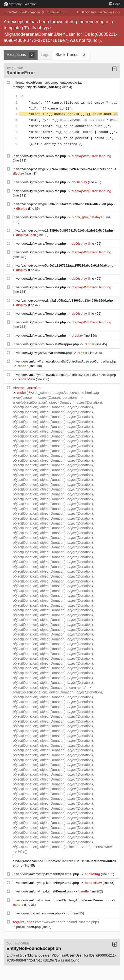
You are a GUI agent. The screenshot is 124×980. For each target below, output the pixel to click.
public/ (29, 927)
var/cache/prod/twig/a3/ (65, 204)
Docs (114, 4)
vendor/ (39, 913)
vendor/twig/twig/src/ (42, 156)
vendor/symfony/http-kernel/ (48, 874)
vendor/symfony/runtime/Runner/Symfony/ (64, 900)
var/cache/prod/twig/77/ (65, 169)
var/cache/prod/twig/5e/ (65, 265)
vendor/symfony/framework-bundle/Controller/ (66, 361)
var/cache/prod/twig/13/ (65, 230)
